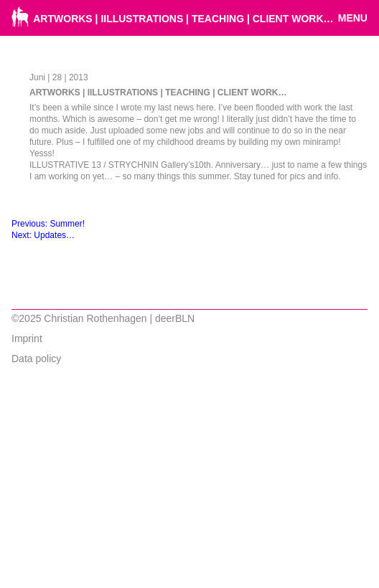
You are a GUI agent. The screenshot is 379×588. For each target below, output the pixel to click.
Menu (353, 18)
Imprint (27, 338)
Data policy (36, 359)
